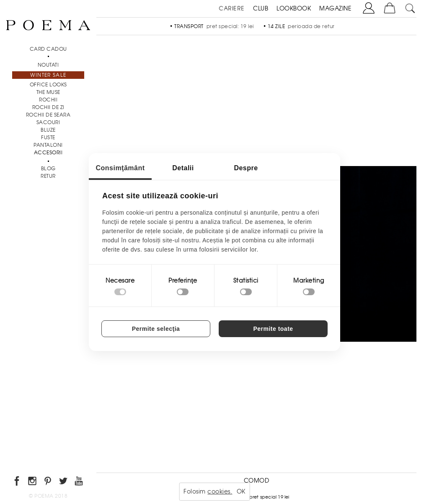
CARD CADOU (48, 49)
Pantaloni (48, 145)
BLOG (48, 169)
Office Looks (48, 85)
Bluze (48, 130)
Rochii (48, 100)
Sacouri (48, 122)
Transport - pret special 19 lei (256, 497)
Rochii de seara (48, 115)
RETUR (48, 176)
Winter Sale (48, 75)
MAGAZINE (335, 8)
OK (241, 491)
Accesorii (48, 153)
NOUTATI (48, 65)
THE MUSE (48, 92)
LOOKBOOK (294, 8)
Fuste (48, 138)
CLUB (261, 8)
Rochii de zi (48, 107)
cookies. (220, 491)
